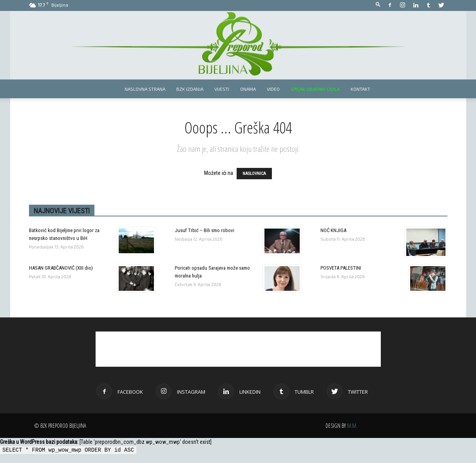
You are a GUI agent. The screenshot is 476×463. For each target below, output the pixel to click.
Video (273, 89)
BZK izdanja (190, 89)
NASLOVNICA (254, 174)
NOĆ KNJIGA (333, 230)
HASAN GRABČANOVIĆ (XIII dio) (61, 268)
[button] (378, 5)
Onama (248, 89)
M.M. (352, 426)
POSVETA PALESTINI (341, 268)
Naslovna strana (145, 89)
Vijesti (222, 89)
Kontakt (360, 89)
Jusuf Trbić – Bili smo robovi (205, 230)
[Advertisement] (238, 349)
